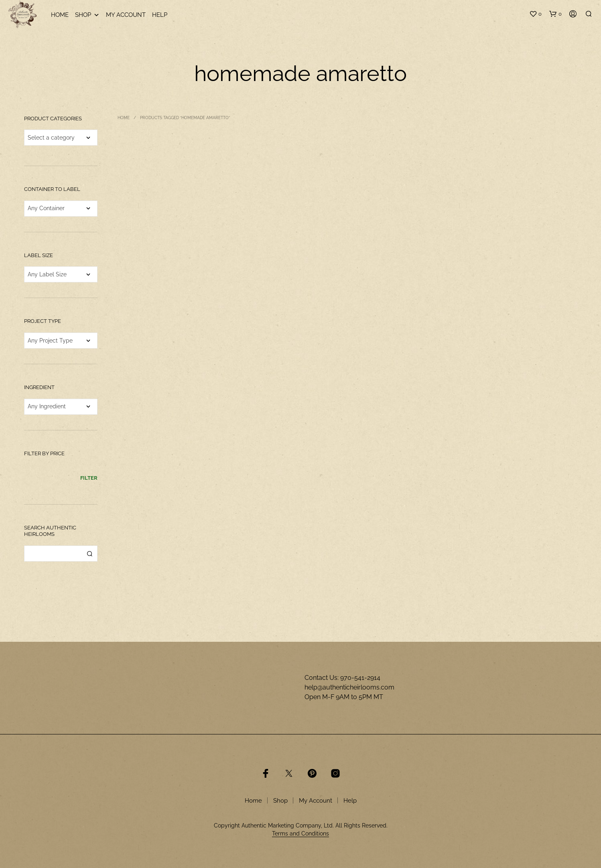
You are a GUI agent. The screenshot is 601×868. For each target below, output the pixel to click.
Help (160, 15)
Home (60, 15)
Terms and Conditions (300, 834)
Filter (89, 478)
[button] (535, 14)
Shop (87, 15)
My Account (126, 15)
